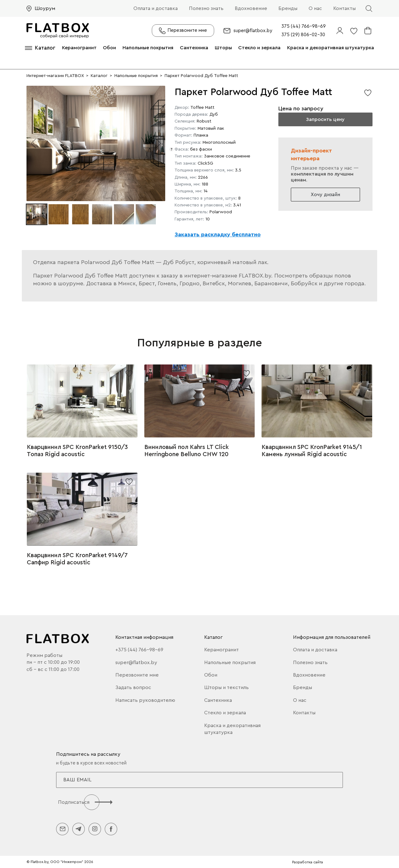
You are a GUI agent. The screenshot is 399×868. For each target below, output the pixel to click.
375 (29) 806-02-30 (303, 35)
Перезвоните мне (137, 675)
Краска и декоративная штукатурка (331, 48)
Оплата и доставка (156, 8)
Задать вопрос (133, 687)
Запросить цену (325, 119)
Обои (109, 48)
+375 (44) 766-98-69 (139, 650)
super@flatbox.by (253, 31)
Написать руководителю (145, 700)
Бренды (288, 8)
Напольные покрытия (148, 48)
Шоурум (45, 8)
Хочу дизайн (325, 195)
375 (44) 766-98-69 (304, 26)
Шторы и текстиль (226, 687)
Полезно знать (206, 8)
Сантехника (194, 48)
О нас (315, 8)
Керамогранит (79, 48)
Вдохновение (251, 8)
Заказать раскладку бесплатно (218, 234)
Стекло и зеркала (259, 48)
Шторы (223, 48)
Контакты (344, 8)
